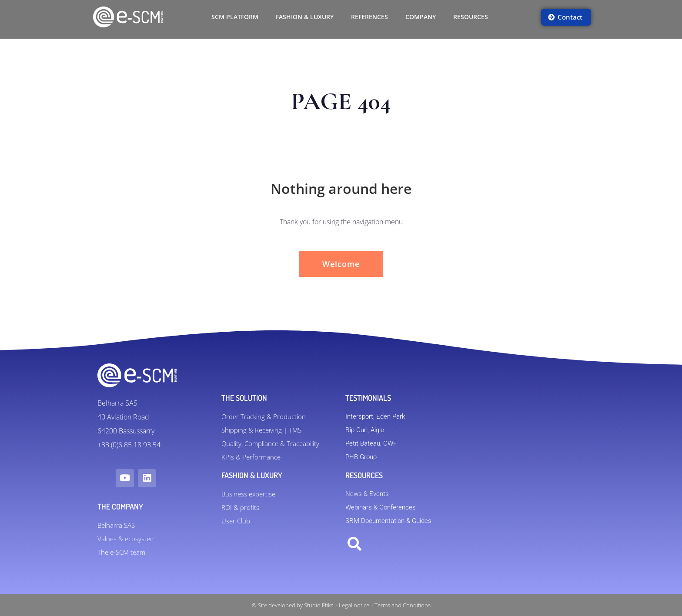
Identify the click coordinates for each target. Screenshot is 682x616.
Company (421, 17)
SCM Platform (235, 17)
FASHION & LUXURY (305, 17)
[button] (354, 544)
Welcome (341, 264)
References (369, 17)
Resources (471, 17)
